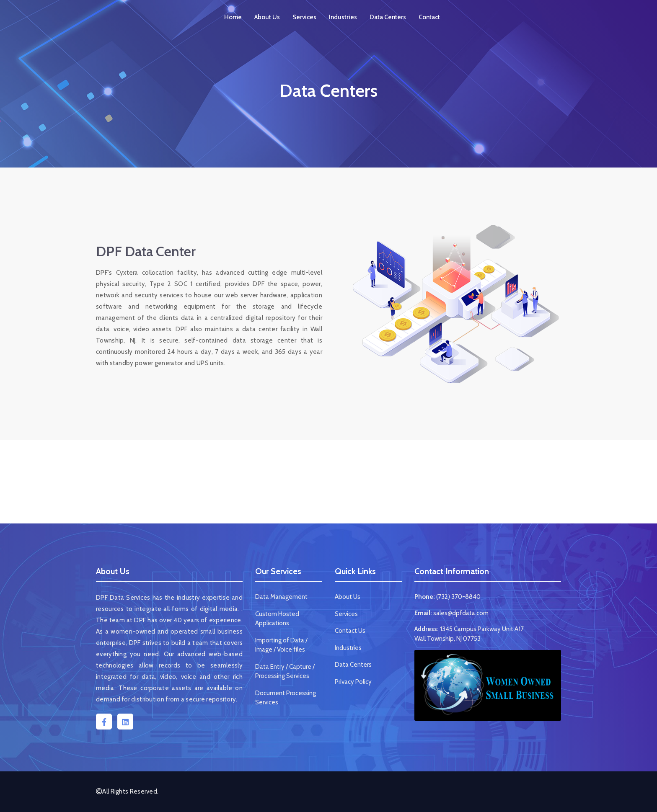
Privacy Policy (353, 682)
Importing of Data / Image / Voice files (281, 645)
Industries (343, 17)
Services (304, 17)
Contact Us (350, 631)
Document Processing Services (286, 698)
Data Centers (388, 17)
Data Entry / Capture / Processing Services (285, 672)
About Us (267, 17)
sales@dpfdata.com (461, 613)
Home (233, 17)
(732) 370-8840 (458, 597)
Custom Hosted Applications (277, 619)
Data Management (281, 597)
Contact (429, 17)
